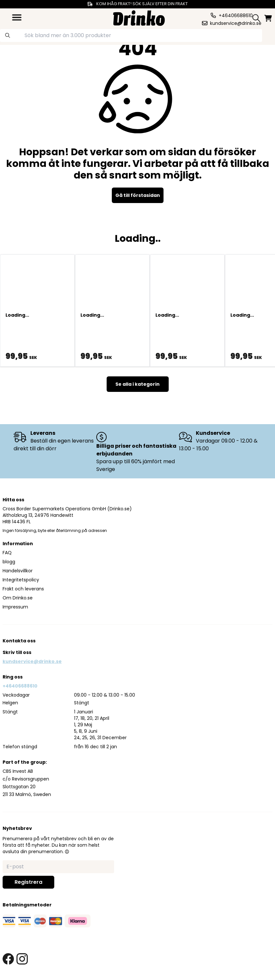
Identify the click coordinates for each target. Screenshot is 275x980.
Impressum (15, 607)
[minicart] (269, 18)
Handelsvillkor (18, 571)
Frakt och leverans (23, 589)
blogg (9, 562)
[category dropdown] (17, 17)
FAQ (7, 553)
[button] (67, 852)
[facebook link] (8, 959)
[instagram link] (22, 959)
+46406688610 (20, 686)
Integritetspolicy (21, 580)
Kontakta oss (19, 641)
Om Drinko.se (18, 598)
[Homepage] (139, 17)
